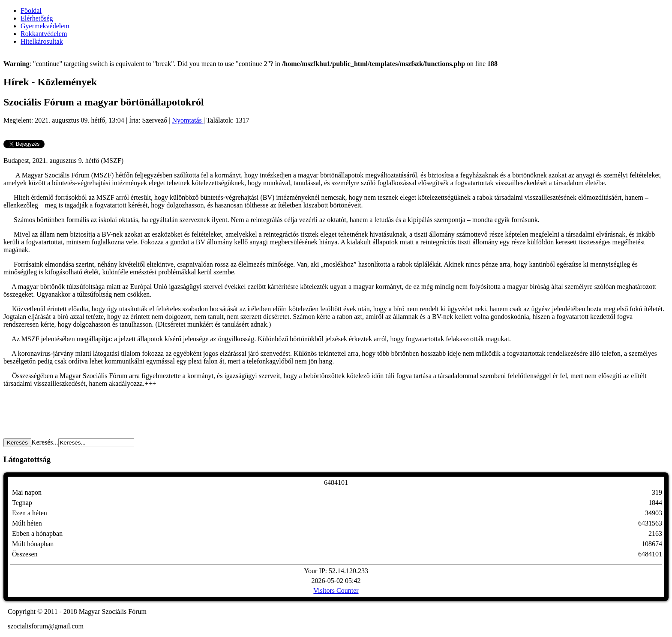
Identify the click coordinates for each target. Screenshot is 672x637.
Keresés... (45, 442)
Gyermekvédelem (45, 26)
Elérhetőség (37, 18)
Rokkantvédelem (44, 34)
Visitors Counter (336, 590)
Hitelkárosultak (42, 41)
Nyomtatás (187, 120)
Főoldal (31, 11)
